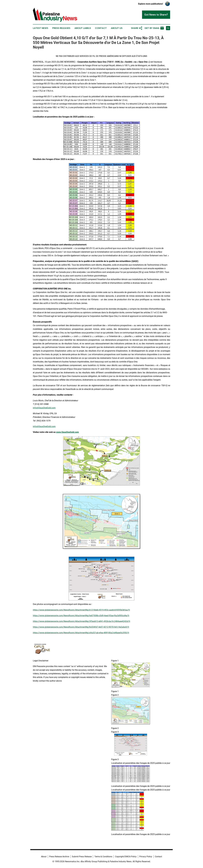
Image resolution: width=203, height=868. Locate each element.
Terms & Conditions (103, 857)
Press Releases (61, 28)
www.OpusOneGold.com (68, 432)
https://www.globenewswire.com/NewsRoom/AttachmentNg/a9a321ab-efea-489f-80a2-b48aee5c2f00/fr (81, 633)
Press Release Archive (59, 857)
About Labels (83, 28)
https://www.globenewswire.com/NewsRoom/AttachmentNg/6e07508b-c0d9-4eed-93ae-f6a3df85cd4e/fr (81, 616)
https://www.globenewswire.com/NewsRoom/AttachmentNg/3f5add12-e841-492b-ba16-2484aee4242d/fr (81, 621)
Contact (101, 28)
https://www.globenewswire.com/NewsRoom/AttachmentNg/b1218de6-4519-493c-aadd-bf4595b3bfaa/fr (81, 610)
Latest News (41, 28)
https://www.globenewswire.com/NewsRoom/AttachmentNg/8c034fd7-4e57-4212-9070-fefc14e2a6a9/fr (81, 627)
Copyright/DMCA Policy (126, 857)
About (44, 857)
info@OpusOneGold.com (44, 408)
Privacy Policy (146, 857)
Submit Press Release (82, 857)
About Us (117, 28)
